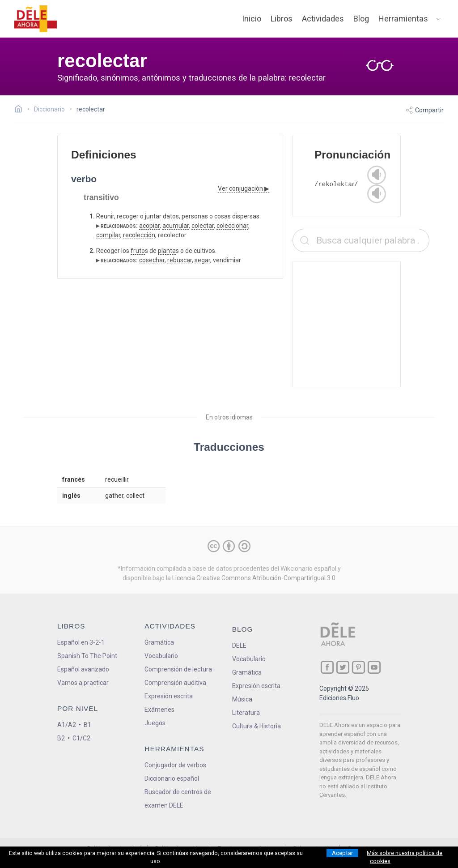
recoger (128, 216)
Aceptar (342, 853)
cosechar (152, 260)
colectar (203, 226)
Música (242, 699)
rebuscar (180, 260)
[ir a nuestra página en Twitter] (343, 667)
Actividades (323, 19)
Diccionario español (172, 778)
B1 (87, 725)
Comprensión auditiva (175, 683)
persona (193, 216)
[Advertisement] (361, 324)
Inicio (252, 19)
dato (169, 216)
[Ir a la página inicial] (21, 110)
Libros (282, 19)
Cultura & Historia (257, 726)
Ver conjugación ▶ (244, 188)
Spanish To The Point (87, 656)
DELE (239, 646)
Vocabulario (161, 656)
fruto (138, 251)
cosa (221, 216)
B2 (61, 738)
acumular (176, 226)
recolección (139, 235)
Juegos (155, 723)
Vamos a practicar (83, 683)
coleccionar (232, 226)
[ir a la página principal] (36, 19)
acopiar (149, 226)
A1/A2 (67, 725)
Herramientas (403, 19)
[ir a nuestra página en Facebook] (327, 667)
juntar (153, 216)
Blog (361, 19)
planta (167, 251)
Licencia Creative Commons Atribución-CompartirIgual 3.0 (254, 578)
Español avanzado (83, 669)
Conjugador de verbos (175, 765)
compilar (108, 235)
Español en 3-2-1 (81, 642)
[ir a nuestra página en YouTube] (374, 667)
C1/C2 (81, 738)
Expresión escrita (169, 696)
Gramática (159, 642)
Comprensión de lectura (178, 669)
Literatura (246, 713)
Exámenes (159, 710)
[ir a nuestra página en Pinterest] (358, 667)
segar (202, 260)
